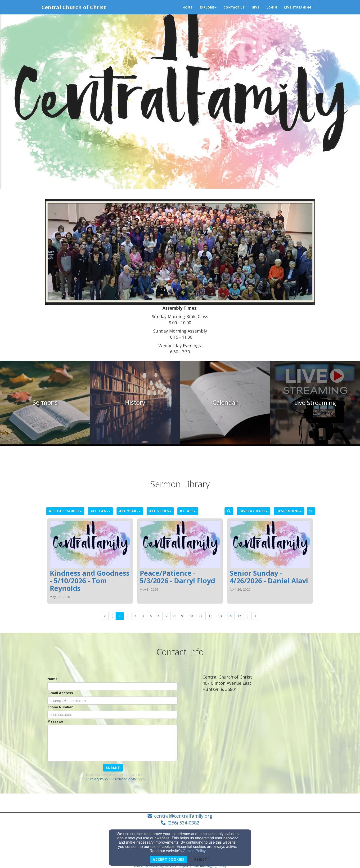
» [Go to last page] (255, 616)
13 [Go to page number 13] (220, 616)
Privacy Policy (99, 779)
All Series (160, 511)
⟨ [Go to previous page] (112, 616)
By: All (188, 511)
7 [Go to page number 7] (166, 616)
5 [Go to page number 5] (151, 616)
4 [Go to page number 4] (143, 616)
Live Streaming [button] (298, 7)
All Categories (65, 511)
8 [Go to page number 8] (174, 616)
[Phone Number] (112, 715)
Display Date (254, 511)
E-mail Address (60, 693)
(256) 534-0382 (183, 823)
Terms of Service (126, 779)
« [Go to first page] (105, 616)
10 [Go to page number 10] (191, 616)
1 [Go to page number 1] (120, 616)
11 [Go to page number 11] (201, 616)
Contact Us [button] (234, 7)
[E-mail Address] (112, 701)
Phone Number (60, 707)
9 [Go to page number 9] (182, 616)
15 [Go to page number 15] (239, 616)
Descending (289, 511)
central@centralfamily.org (183, 816)
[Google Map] (259, 731)
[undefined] (45, 403)
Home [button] (187, 7)
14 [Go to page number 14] (230, 616)
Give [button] (256, 7)
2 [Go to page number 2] (127, 616)
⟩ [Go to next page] (248, 616)
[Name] (112, 686)
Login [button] (272, 7)
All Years (130, 511)
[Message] (112, 743)
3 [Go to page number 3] (135, 616)
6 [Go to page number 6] (159, 616)
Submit (113, 768)
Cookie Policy (194, 851)
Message (55, 721)
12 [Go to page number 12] (210, 616)
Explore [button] (208, 7)
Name (52, 679)
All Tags (100, 511)
